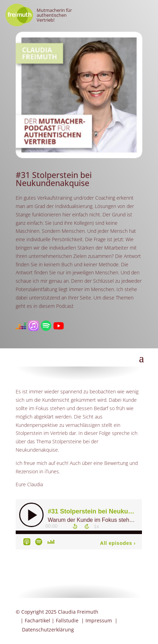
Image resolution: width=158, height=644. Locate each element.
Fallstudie (67, 620)
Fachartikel (37, 620)
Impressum (99, 620)
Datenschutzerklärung (48, 630)
